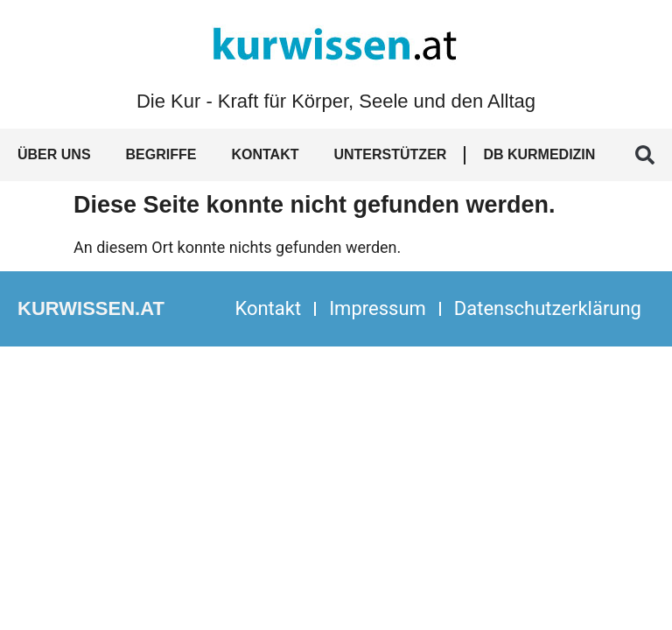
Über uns (54, 154)
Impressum (378, 308)
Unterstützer (390, 154)
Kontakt (265, 154)
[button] (645, 155)
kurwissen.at (91, 308)
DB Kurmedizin (539, 154)
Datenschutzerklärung (548, 308)
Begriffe (161, 154)
